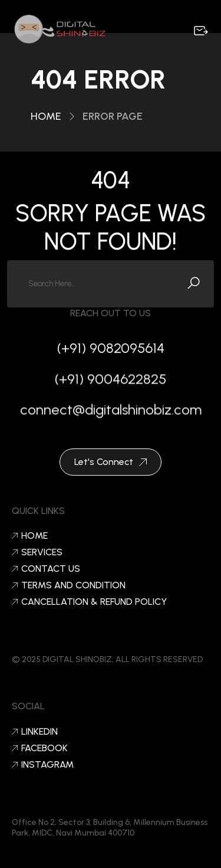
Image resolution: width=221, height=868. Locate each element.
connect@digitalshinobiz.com (111, 412)
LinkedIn (35, 732)
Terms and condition (69, 585)
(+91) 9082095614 (111, 348)
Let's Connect (111, 462)
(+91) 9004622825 (111, 381)
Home (46, 116)
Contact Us (46, 569)
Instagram (43, 765)
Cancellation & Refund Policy (89, 602)
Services (37, 552)
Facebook (40, 748)
